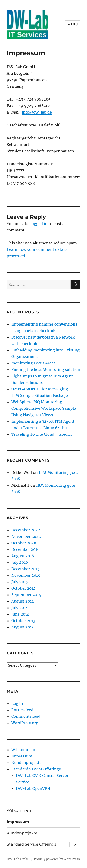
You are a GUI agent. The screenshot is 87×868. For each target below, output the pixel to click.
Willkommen (23, 750)
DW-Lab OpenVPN (33, 788)
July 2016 (20, 562)
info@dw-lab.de (37, 112)
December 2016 (26, 549)
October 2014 (23, 588)
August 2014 (23, 601)
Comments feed (26, 716)
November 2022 (26, 536)
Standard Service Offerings (36, 769)
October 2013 (23, 621)
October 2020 (24, 543)
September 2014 (26, 595)
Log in (17, 703)
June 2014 (20, 614)
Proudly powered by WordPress (57, 859)
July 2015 (20, 582)
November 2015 (26, 575)
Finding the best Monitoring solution (46, 369)
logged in (39, 224)
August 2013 (23, 627)
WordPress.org (25, 723)
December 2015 (25, 569)
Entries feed (22, 710)
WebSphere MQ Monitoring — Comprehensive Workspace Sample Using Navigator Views (44, 408)
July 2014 (20, 608)
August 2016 (23, 556)
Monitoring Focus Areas (33, 363)
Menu (73, 24)
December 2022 (26, 530)
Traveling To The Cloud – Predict (42, 434)
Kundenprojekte (26, 763)
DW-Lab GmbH (18, 859)
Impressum (22, 756)
